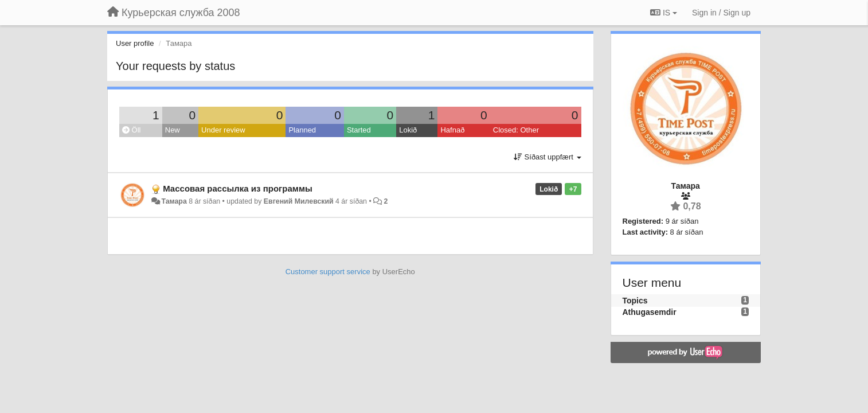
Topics (635, 301)
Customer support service (328, 272)
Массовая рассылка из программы (238, 188)
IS (664, 13)
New (173, 130)
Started (359, 130)
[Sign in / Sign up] (721, 13)
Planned (302, 130)
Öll (132, 130)
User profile (135, 43)
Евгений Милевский (299, 201)
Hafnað (452, 130)
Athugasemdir (650, 312)
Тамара (174, 201)
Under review (223, 130)
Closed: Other (516, 130)
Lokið (408, 130)
